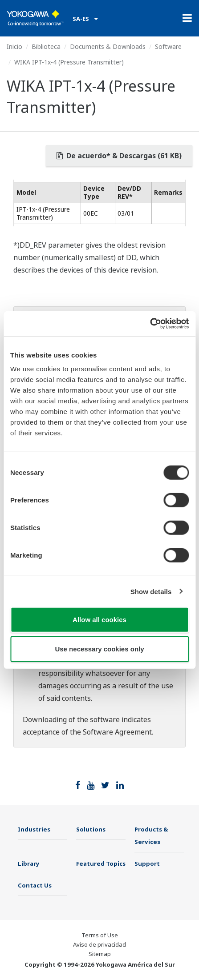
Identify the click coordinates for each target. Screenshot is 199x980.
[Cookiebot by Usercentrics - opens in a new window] (150, 324)
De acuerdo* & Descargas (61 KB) (119, 156)
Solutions (91, 829)
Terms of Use (100, 935)
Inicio (14, 46)
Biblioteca (46, 46)
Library (29, 864)
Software (168, 46)
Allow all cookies (99, 620)
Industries (34, 829)
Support (147, 864)
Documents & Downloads (108, 46)
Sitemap (100, 954)
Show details (151, 591)
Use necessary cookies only (99, 649)
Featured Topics (101, 864)
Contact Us (35, 885)
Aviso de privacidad (99, 944)
